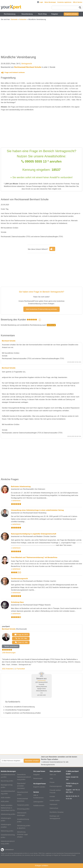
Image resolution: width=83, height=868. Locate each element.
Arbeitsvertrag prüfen (8, 814)
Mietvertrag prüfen (7, 831)
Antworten (23, 19)
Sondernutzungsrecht (19, 579)
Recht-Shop (42, 14)
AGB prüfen (5, 801)
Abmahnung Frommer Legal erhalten (22, 834)
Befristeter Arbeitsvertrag (21, 487)
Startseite (14, 19)
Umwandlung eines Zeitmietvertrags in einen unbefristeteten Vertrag (37, 510)
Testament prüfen (23, 805)
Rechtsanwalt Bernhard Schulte (28, 67)
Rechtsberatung (10, 14)
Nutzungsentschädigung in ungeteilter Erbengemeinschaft (34, 534)
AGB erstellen (6, 798)
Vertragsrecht (27, 64)
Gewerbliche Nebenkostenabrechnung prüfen (24, 777)
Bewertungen (38, 778)
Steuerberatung (27, 14)
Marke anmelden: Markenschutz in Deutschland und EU (8, 808)
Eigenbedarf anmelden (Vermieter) (21, 786)
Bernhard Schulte (9, 629)
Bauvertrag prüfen (7, 781)
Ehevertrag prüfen (23, 809)
